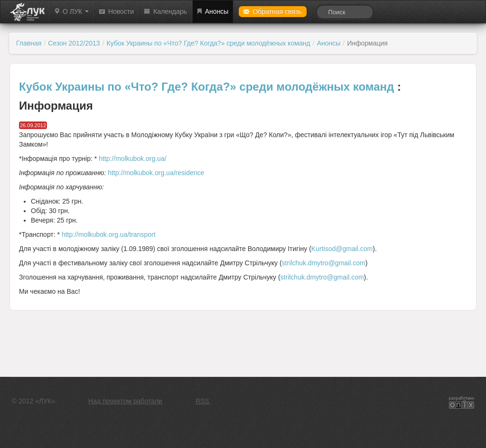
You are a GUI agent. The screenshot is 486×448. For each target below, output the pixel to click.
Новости (117, 11)
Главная (29, 43)
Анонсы (213, 11)
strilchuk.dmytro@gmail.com (324, 263)
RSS (203, 401)
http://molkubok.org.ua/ (132, 159)
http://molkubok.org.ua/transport (109, 234)
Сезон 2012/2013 (74, 43)
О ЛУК (72, 11)
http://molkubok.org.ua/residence (156, 173)
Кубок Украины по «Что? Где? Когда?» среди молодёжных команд (209, 43)
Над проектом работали (125, 401)
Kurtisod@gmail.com (342, 249)
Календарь (166, 11)
